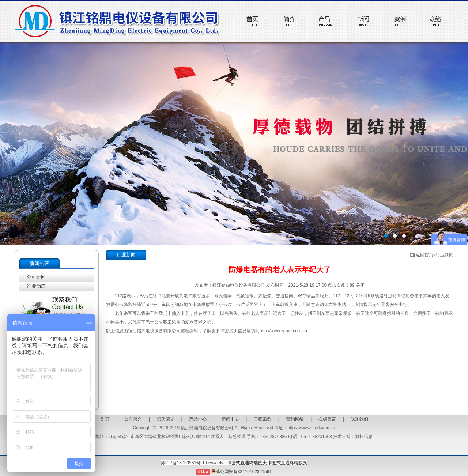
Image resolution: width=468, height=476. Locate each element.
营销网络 (295, 419)
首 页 (105, 419)
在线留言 (327, 419)
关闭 (360, 285)
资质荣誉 (166, 419)
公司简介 (133, 419)
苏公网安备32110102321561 (241, 472)
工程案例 (263, 419)
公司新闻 (36, 277)
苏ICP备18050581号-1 (183, 463)
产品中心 (198, 419)
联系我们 (359, 419)
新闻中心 (230, 419)
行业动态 (36, 286)
